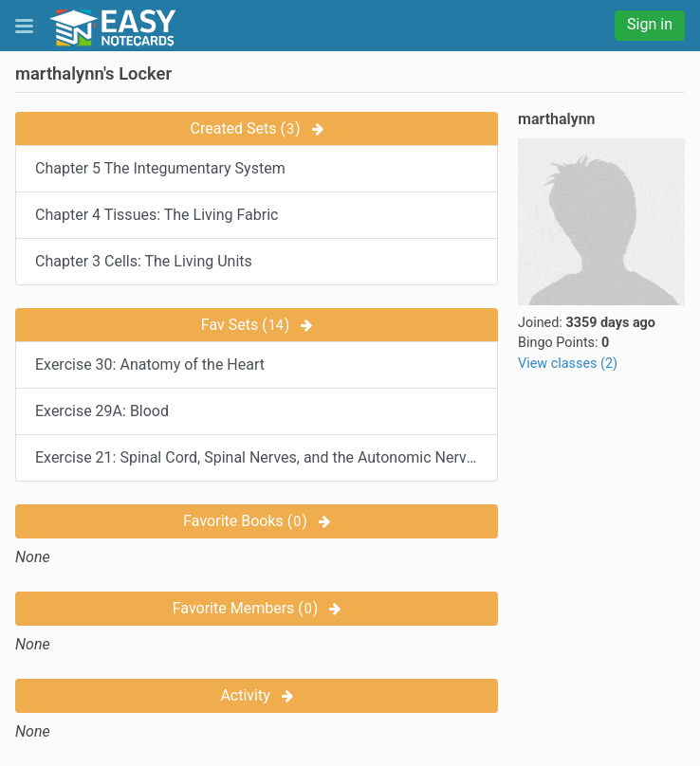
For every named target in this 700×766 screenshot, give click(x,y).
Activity (256, 695)
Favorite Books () (257, 521)
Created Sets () (257, 128)
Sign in (650, 24)
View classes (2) (568, 364)
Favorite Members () (257, 608)
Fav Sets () (257, 325)
